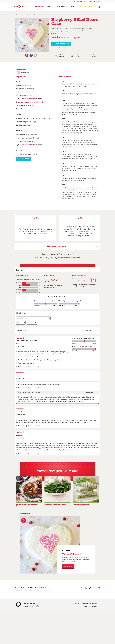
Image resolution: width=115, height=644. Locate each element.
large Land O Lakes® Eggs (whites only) (31, 102)
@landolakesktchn (70, 258)
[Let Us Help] (88, 1)
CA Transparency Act (90, 607)
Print (77, 38)
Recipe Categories (40, 588)
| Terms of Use (36, 606)
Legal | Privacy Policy (28, 606)
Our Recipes (39, 7)
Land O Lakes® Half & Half (30, 138)
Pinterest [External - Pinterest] (27, 55)
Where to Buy (19, 588)
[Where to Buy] (78, 1)
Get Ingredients (61, 44)
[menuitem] (39, 7)
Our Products (62, 7)
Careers (46, 591)
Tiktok (90, 588)
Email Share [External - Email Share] (35, 55)
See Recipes (68, 566)
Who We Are (74, 7)
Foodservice (38, 591)
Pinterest (94, 588)
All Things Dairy (86, 7)
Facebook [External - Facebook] (31, 55)
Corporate (28, 591)
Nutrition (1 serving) (73, 246)
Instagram (86, 588)
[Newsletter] (97, 1)
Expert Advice (51, 7)
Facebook (82, 588)
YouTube (99, 588)
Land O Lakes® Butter (28, 99)
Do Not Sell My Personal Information (85, 603)
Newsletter (19, 591)
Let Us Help (29, 588)
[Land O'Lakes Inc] (30, 603)
